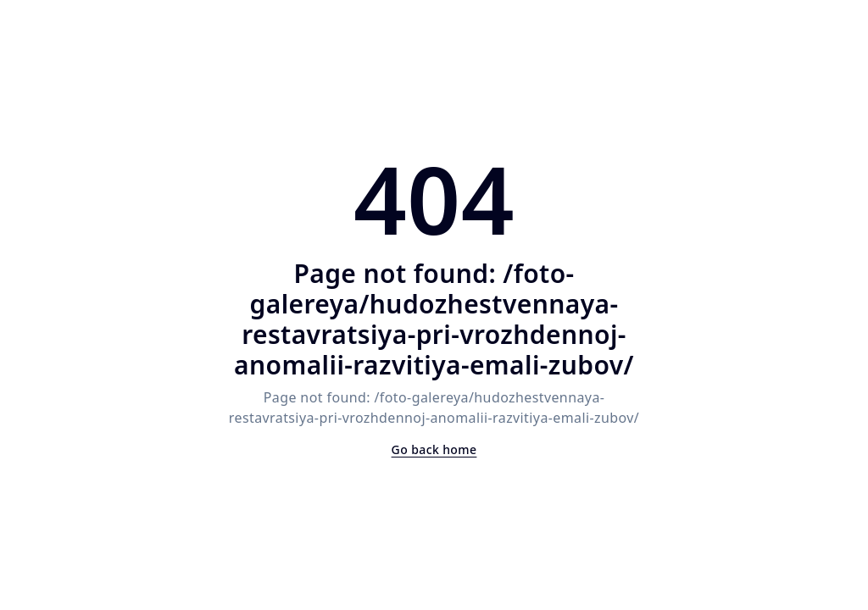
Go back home (434, 449)
